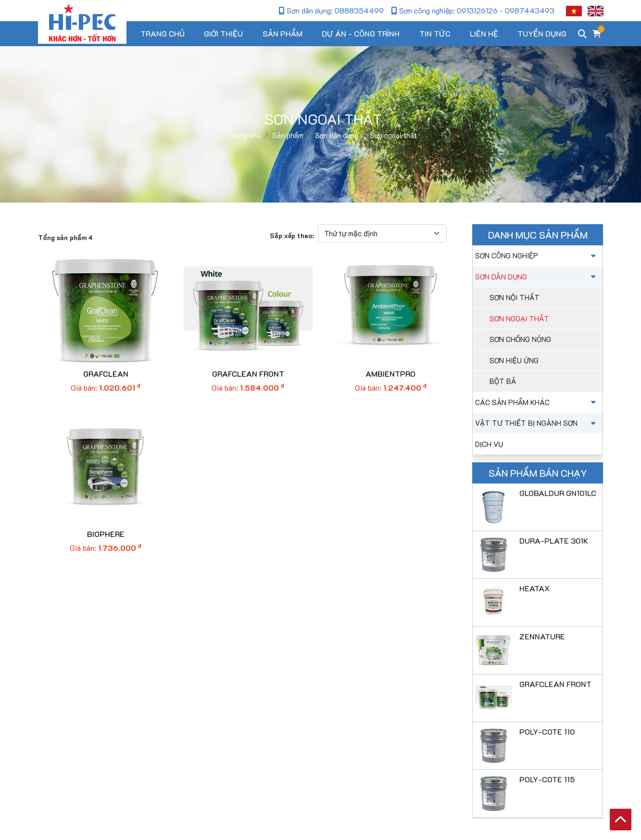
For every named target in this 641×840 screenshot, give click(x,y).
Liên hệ (484, 33)
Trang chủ (163, 33)
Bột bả (503, 381)
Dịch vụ (489, 444)
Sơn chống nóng (520, 339)
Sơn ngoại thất (519, 318)
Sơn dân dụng (536, 277)
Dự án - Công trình (361, 33)
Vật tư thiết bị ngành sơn (536, 423)
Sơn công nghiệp (536, 255)
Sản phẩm (283, 33)
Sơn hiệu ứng (514, 360)
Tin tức (435, 33)
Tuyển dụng (542, 33)
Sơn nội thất (515, 297)
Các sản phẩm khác (536, 402)
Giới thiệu (223, 33)
